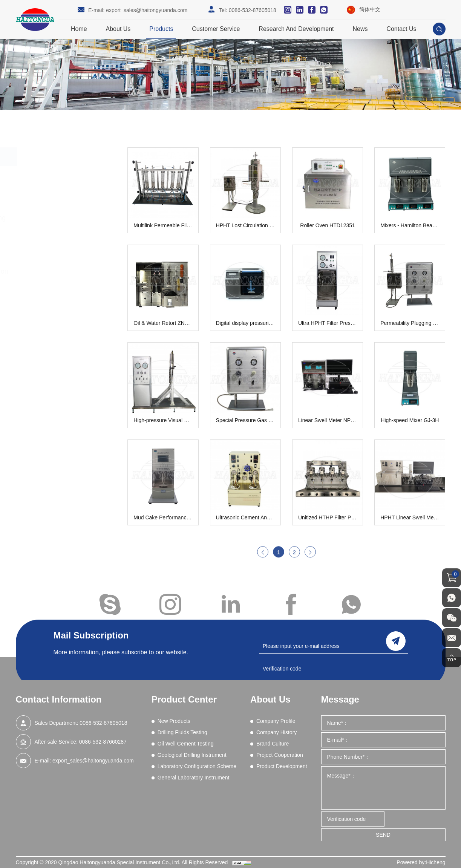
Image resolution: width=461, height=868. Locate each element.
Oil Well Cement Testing (68, 218)
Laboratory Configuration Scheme (67, 277)
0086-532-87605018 (253, 10)
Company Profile (276, 721)
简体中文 (370, 9)
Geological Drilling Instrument (57, 245)
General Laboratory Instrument (59, 309)
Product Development (282, 766)
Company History (276, 732)
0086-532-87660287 (103, 742)
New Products (54, 176)
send (396, 641)
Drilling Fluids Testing (64, 197)
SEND (383, 835)
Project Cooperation (280, 755)
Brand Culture (273, 744)
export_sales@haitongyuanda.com (147, 10)
